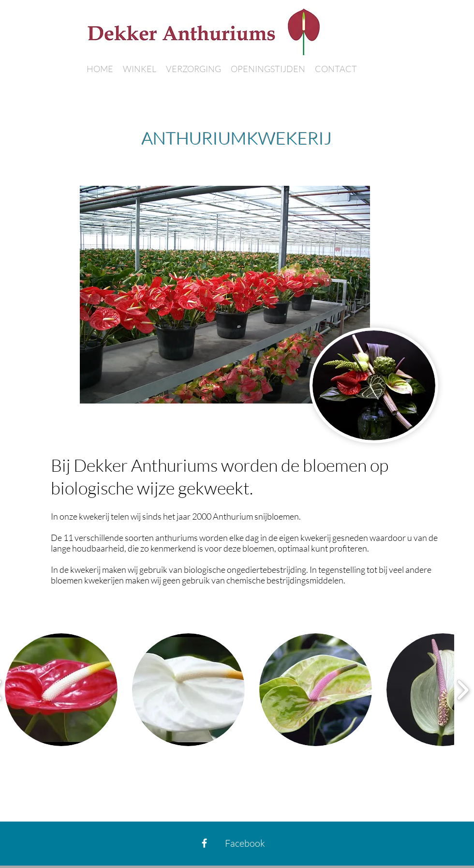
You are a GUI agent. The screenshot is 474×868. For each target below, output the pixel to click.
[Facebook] (204, 843)
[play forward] (463, 690)
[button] (61, 690)
